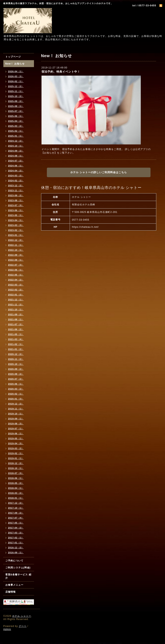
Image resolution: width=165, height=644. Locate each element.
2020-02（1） (16, 394)
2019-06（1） (16, 433)
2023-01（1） (16, 235)
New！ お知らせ (15, 64)
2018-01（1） (16, 498)
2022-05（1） (16, 275)
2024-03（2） (16, 176)
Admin (7, 629)
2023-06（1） (16, 210)
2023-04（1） (16, 220)
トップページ (13, 57)
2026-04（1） (16, 71)
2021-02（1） (16, 344)
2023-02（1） (16, 230)
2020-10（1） (16, 364)
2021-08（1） (16, 319)
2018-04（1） (16, 488)
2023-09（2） (16, 195)
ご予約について (14, 561)
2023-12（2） (16, 186)
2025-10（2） (16, 96)
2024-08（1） (16, 156)
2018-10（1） (16, 468)
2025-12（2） (16, 86)
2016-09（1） (16, 553)
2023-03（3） (16, 225)
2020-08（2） (16, 374)
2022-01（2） (16, 295)
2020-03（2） (16, 389)
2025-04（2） (16, 121)
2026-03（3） (16, 76)
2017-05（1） (16, 523)
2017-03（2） (16, 533)
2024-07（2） (16, 161)
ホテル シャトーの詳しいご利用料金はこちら (99, 172)
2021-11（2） (16, 305)
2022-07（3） (16, 265)
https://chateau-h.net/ (85, 227)
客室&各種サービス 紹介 (18, 576)
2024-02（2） (16, 181)
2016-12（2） (16, 548)
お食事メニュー (14, 585)
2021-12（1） (16, 300)
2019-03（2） (16, 448)
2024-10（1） (16, 146)
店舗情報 (11, 592)
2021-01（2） (16, 349)
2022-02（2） (16, 290)
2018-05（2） (16, 483)
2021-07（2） (16, 324)
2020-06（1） (16, 384)
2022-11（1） (16, 245)
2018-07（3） (16, 473)
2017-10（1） (16, 508)
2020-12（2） (16, 354)
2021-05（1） (16, 334)
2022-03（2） (16, 285)
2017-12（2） (16, 503)
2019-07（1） (16, 429)
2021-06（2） (16, 329)
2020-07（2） (16, 379)
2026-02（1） (16, 81)
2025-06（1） (16, 116)
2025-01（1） (16, 136)
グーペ (23, 626)
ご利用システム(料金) (18, 568)
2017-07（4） (16, 518)
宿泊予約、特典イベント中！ (61, 72)
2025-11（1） (16, 91)
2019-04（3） (16, 443)
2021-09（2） (16, 314)
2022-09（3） (16, 255)
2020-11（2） (16, 359)
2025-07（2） (16, 111)
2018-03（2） (16, 493)
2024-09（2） (16, 151)
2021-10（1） (16, 310)
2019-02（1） (16, 453)
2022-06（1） (16, 270)
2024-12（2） (16, 141)
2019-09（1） (16, 419)
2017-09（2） (16, 513)
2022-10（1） (16, 250)
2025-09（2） (16, 101)
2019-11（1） (16, 409)
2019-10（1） (16, 414)
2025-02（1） (16, 131)
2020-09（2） (16, 369)
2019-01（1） (16, 458)
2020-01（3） (16, 399)
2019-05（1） (16, 438)
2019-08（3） (16, 424)
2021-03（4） (16, 339)
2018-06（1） (16, 478)
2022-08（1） (16, 260)
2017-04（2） (16, 528)
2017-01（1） (16, 543)
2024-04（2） (16, 171)
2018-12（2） (16, 463)
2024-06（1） (16, 166)
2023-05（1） (16, 215)
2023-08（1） (16, 200)
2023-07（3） (16, 205)
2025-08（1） (16, 106)
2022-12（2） (16, 240)
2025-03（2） (16, 126)
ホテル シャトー (22, 616)
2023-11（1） (16, 190)
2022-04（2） (16, 280)
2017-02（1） (16, 538)
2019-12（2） (16, 404)
